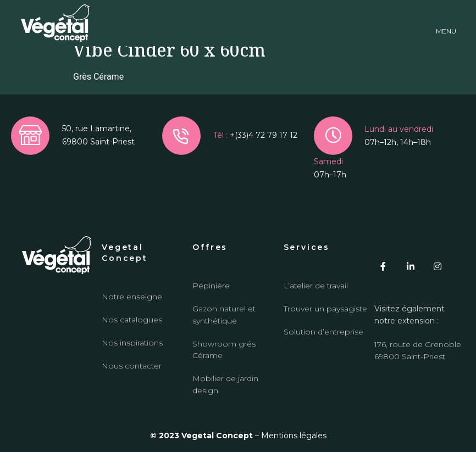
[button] (446, 23)
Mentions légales (294, 436)
